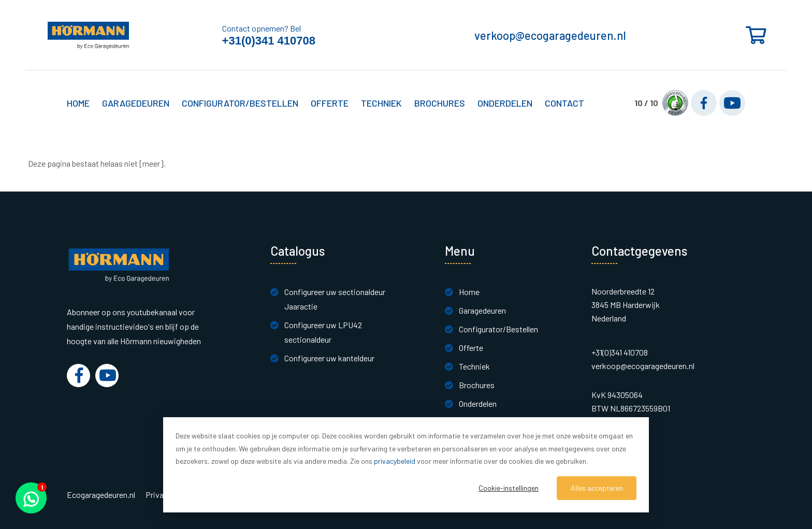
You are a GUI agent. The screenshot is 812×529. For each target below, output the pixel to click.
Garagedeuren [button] (136, 103)
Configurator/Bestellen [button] (240, 103)
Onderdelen (505, 103)
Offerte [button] (330, 103)
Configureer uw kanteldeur (329, 358)
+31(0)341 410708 (269, 41)
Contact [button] (564, 103)
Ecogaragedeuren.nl (101, 495)
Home (78, 103)
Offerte (471, 348)
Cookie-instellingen (509, 488)
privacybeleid (395, 461)
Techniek (474, 366)
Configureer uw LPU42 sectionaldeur (323, 332)
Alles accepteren (597, 488)
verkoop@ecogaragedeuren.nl (550, 35)
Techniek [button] (381, 103)
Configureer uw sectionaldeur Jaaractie (335, 299)
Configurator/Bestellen (498, 329)
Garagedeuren (482, 310)
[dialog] (406, 465)
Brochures (440, 103)
